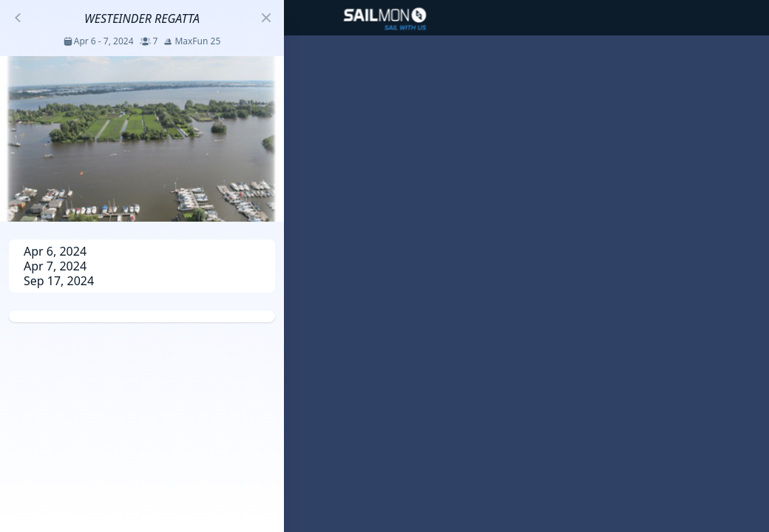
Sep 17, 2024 (59, 281)
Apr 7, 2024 (55, 266)
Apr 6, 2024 (55, 251)
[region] (384, 266)
